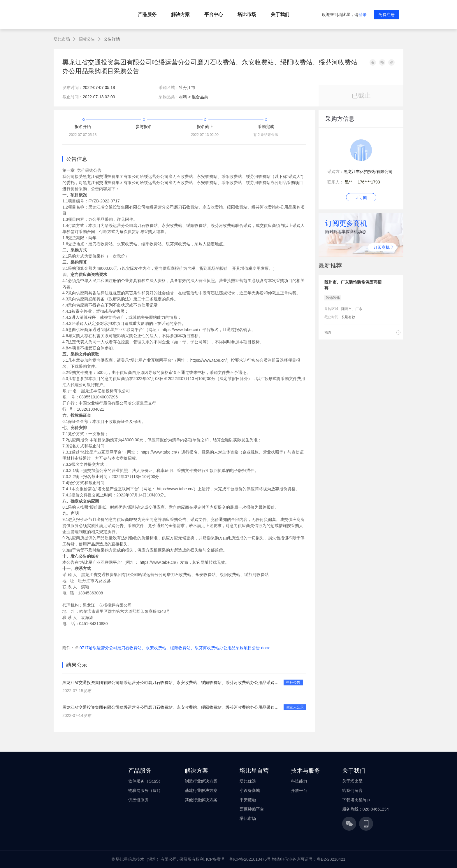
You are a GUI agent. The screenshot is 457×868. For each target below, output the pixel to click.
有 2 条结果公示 (266, 135)
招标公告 (87, 39)
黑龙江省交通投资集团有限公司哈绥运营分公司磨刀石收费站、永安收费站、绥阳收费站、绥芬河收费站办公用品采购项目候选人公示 (172, 707)
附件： (68, 648)
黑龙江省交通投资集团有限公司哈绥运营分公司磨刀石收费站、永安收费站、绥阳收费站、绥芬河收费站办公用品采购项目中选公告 (172, 682)
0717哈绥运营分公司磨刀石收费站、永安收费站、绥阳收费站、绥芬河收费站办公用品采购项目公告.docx (175, 648)
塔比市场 (62, 39)
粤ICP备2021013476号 (250, 859)
